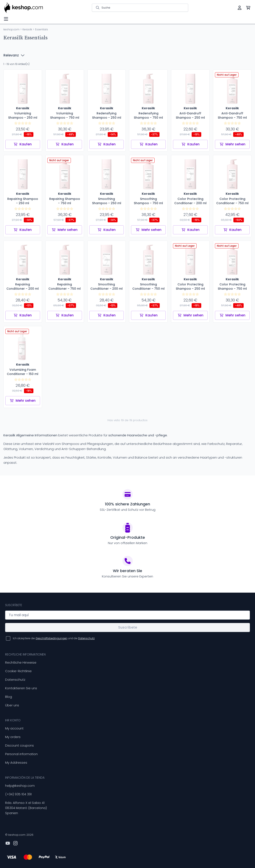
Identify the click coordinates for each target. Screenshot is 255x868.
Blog (9, 697)
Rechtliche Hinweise (21, 662)
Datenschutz (15, 680)
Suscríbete (128, 627)
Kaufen (23, 144)
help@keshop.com (20, 786)
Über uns (12, 705)
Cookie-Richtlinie (18, 671)
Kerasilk (27, 29)
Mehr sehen (232, 144)
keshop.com (11, 29)
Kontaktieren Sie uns (21, 688)
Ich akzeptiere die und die (54, 638)
